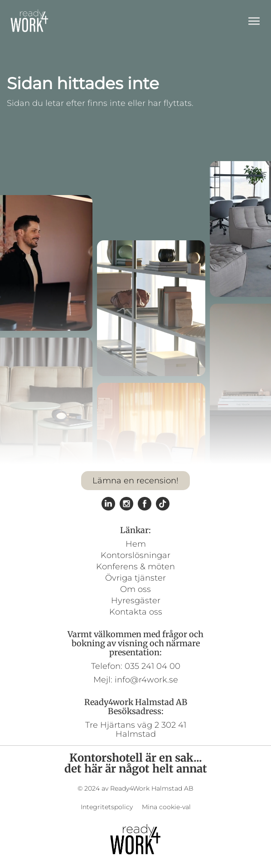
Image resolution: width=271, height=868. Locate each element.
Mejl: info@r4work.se (136, 680)
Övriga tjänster (135, 578)
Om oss (135, 589)
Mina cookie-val (166, 807)
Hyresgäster (136, 601)
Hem (136, 544)
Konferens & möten (135, 567)
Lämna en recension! (135, 481)
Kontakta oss (136, 612)
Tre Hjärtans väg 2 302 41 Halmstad (136, 730)
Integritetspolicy (107, 807)
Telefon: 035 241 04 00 (136, 666)
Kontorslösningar (135, 555)
